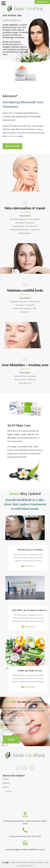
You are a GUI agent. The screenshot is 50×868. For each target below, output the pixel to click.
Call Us (6, 779)
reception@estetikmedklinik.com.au (25, 849)
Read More (12, 147)
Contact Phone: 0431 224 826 (25, 836)
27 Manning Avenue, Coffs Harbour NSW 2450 (25, 822)
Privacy (46, 862)
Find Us (12, 788)
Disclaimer (31, 862)
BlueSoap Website (21, 862)
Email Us (7, 783)
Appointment (42, 2)
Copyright (39, 862)
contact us (13, 136)
